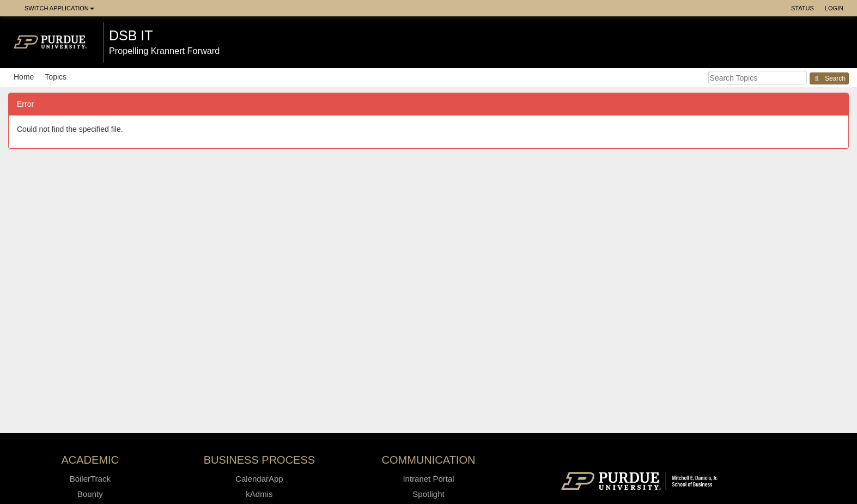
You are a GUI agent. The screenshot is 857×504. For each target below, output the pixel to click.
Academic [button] (90, 460)
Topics (56, 77)
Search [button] (829, 78)
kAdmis (259, 494)
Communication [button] (429, 460)
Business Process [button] (260, 460)
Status (803, 8)
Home (24, 77)
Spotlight (428, 494)
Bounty (90, 494)
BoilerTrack (90, 479)
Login (834, 8)
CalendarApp (259, 479)
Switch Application (59, 8)
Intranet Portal (428, 479)
